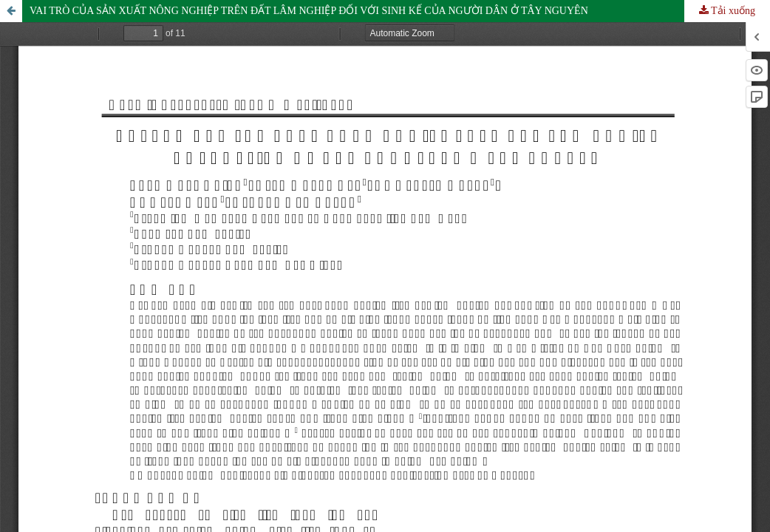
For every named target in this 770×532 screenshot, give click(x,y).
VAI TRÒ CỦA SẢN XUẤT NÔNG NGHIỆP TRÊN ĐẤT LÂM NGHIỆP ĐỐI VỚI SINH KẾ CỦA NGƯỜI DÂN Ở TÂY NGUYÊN (309, 11)
